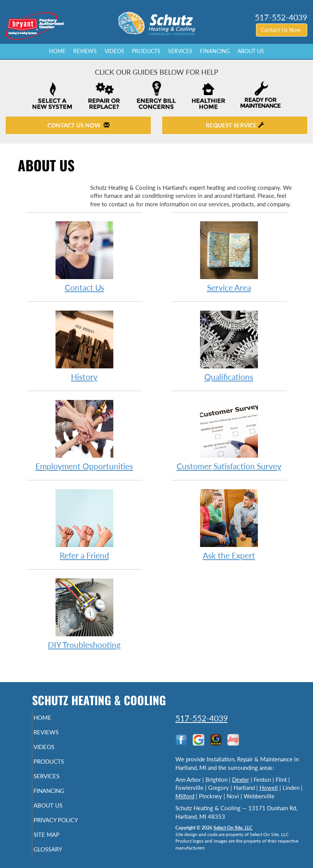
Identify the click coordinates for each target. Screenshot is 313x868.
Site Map (57, 835)
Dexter (241, 779)
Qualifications (229, 345)
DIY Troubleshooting (84, 613)
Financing (215, 51)
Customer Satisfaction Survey (229, 435)
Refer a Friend (84, 524)
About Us (251, 51)
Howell (269, 788)
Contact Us (84, 256)
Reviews (85, 51)
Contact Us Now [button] (282, 30)
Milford (185, 796)
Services (180, 51)
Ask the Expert (229, 524)
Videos (114, 51)
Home (57, 51)
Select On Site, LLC (233, 828)
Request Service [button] (235, 125)
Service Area (229, 256)
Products (146, 51)
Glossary (58, 849)
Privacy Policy (66, 820)
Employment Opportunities (84, 435)
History (84, 345)
